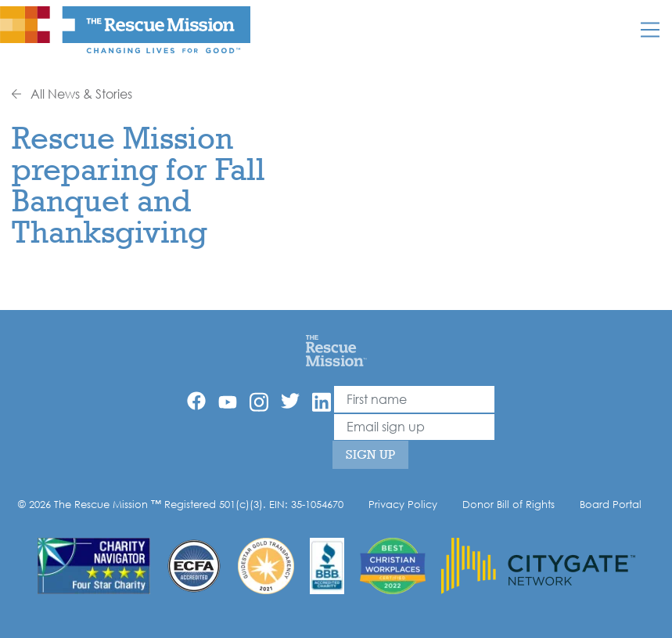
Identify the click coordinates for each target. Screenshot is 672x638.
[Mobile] (650, 30)
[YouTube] (228, 401)
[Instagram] (259, 402)
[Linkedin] (322, 402)
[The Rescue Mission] (125, 29)
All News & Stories (72, 94)
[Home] (336, 350)
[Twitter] (290, 401)
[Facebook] (196, 401)
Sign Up (370, 454)
